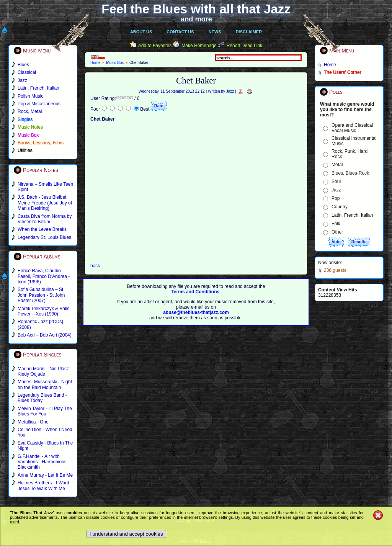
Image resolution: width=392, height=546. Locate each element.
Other (337, 232)
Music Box (115, 63)
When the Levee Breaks (42, 229)
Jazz (336, 190)
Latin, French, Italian (352, 215)
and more (196, 19)
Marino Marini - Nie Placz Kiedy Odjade (43, 371)
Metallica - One (33, 422)
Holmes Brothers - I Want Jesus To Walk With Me (43, 486)
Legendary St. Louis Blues (44, 237)
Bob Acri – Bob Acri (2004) (45, 335)
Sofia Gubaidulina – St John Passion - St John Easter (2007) (41, 295)
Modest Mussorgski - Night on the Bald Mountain (45, 384)
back (95, 266)
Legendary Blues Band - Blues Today (42, 398)
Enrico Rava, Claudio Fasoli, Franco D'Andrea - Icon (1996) (44, 276)
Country (340, 207)
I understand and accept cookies (126, 534)
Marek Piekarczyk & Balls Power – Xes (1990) (43, 311)
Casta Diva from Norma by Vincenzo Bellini (45, 219)
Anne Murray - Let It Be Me (45, 475)
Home (96, 63)
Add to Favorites (155, 46)
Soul (336, 181)
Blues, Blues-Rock (350, 173)
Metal (337, 165)
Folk (336, 224)
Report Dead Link (244, 46)
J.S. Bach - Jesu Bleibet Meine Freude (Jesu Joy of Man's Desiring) (45, 203)
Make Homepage (199, 46)
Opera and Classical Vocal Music (352, 128)
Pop (336, 198)
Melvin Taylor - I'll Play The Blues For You (45, 411)
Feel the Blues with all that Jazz (196, 9)
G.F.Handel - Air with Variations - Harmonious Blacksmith (42, 462)
